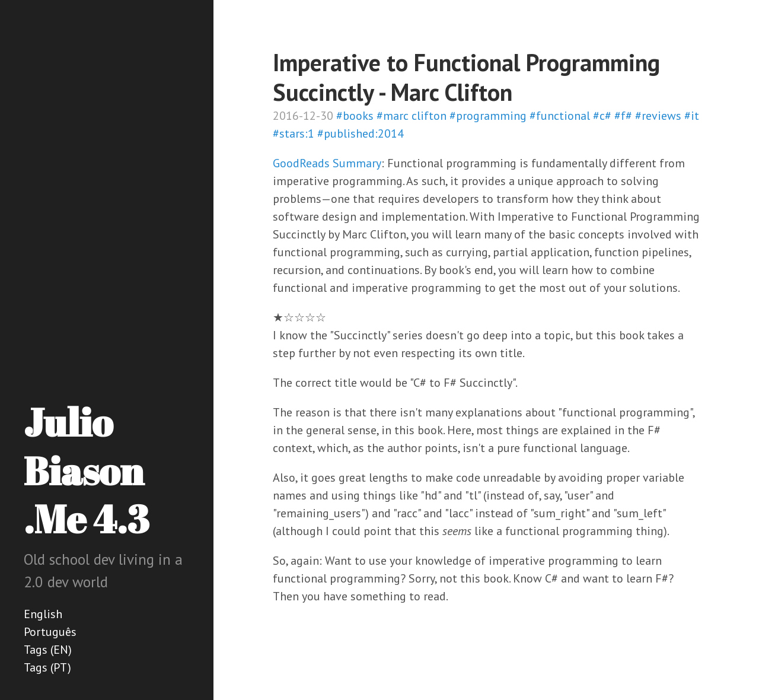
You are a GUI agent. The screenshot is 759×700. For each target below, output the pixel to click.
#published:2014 (361, 133)
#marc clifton (412, 116)
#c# (602, 116)
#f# (623, 116)
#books (355, 116)
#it (692, 116)
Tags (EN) (48, 650)
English (43, 614)
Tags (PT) (47, 667)
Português (50, 632)
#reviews (658, 116)
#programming (488, 116)
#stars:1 (294, 133)
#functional (560, 116)
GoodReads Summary (327, 163)
